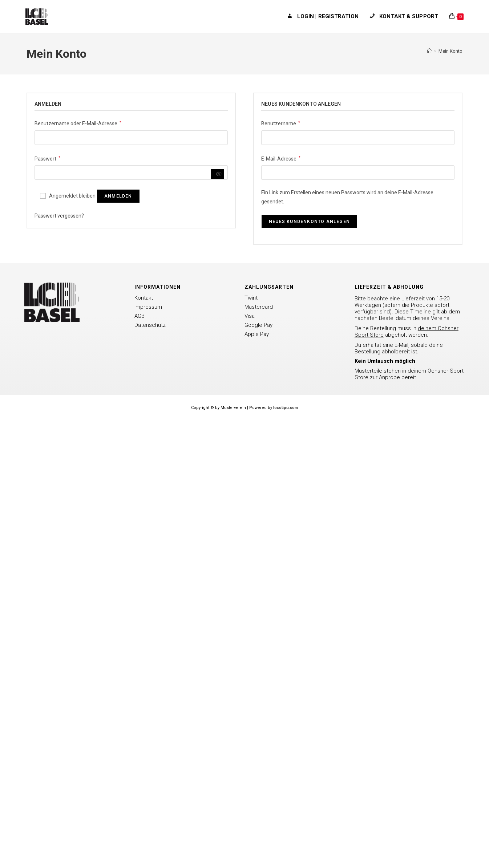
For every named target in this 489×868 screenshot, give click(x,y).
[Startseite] (429, 51)
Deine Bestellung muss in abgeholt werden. (407, 332)
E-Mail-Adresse (281, 158)
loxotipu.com (286, 408)
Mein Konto (450, 51)
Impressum (148, 307)
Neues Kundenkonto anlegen (309, 222)
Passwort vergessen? (59, 216)
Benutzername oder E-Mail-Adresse (78, 123)
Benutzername (281, 123)
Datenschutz (150, 325)
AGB (140, 316)
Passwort (47, 158)
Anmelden (118, 196)
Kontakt (144, 298)
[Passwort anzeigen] (217, 174)
